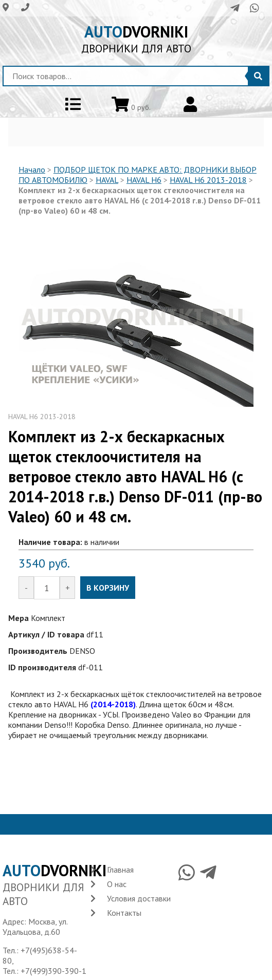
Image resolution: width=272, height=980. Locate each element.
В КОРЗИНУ (108, 588)
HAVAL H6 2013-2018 (208, 180)
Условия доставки (139, 898)
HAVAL (107, 180)
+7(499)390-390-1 (53, 971)
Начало (32, 169)
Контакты (124, 913)
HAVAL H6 (144, 180)
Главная (120, 870)
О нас (117, 884)
